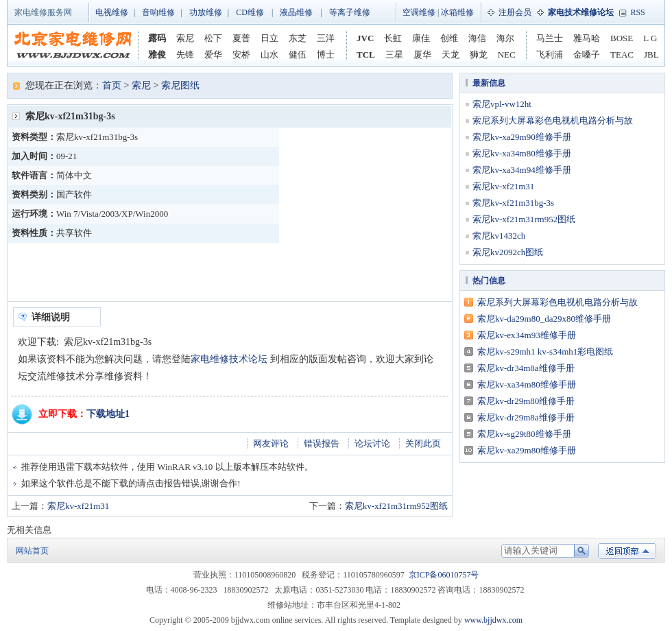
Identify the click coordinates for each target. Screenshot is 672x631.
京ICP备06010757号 (444, 575)
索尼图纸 (180, 85)
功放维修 (206, 12)
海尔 (505, 38)
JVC (365, 38)
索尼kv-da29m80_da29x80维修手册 (544, 319)
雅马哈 (587, 38)
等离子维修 (350, 12)
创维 (449, 38)
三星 (394, 55)
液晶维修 (296, 12)
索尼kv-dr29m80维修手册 (526, 401)
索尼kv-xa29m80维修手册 (527, 450)
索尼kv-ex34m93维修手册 (527, 335)
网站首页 (32, 551)
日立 (269, 38)
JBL (651, 55)
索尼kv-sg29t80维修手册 (524, 434)
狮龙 (479, 55)
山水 (269, 55)
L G (650, 38)
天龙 (451, 55)
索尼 (185, 38)
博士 (326, 55)
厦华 (422, 55)
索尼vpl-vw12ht (502, 104)
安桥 (241, 55)
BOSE (622, 38)
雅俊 (157, 55)
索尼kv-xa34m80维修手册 (522, 153)
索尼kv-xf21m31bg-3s (513, 203)
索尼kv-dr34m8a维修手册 (526, 368)
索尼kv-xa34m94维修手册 (522, 170)
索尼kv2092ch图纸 (508, 252)
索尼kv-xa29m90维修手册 (522, 137)
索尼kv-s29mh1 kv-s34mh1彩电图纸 (545, 352)
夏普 (241, 38)
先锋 (185, 55)
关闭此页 (423, 443)
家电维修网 (73, 45)
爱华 (213, 55)
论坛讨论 (372, 443)
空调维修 (419, 12)
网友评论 (271, 443)
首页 (112, 85)
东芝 (298, 38)
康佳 (421, 38)
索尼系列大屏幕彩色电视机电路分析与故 (553, 120)
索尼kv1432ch (499, 236)
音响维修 (158, 12)
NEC (507, 55)
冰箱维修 (457, 12)
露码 (157, 38)
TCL (366, 55)
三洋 (326, 38)
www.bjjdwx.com (493, 620)
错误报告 (322, 443)
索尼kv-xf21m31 (78, 506)
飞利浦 (550, 55)
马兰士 (550, 38)
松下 (213, 38)
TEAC (622, 55)
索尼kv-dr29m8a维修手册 (526, 417)
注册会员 (515, 12)
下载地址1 (108, 414)
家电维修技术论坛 (229, 359)
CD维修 (250, 12)
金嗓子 (587, 55)
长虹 (393, 38)
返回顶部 (627, 551)
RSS (637, 12)
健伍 (298, 55)
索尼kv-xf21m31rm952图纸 (396, 506)
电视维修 (112, 12)
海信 (477, 38)
